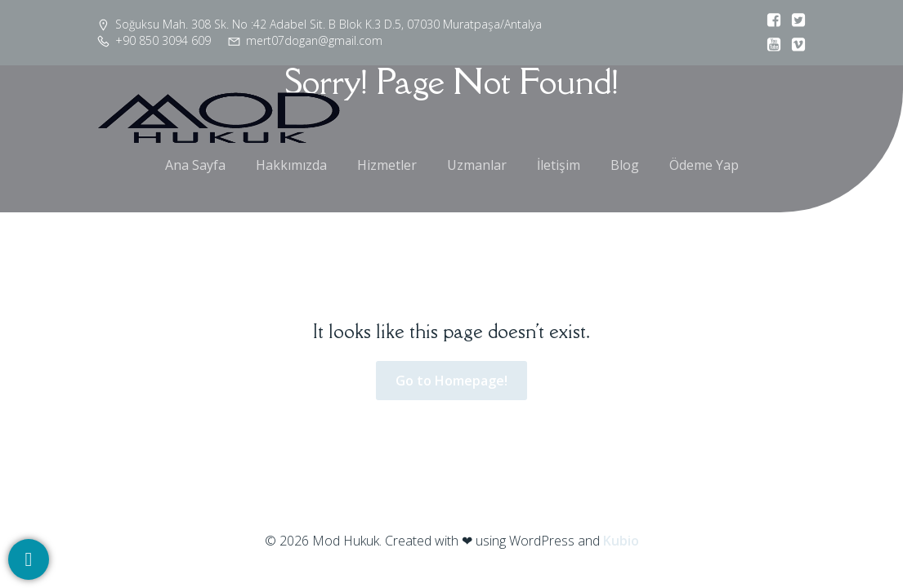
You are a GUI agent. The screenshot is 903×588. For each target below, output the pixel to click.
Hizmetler (387, 165)
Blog (625, 165)
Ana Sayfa (195, 165)
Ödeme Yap (704, 165)
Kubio (621, 541)
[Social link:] (770, 20)
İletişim (559, 165)
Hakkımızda (291, 165)
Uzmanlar (477, 165)
